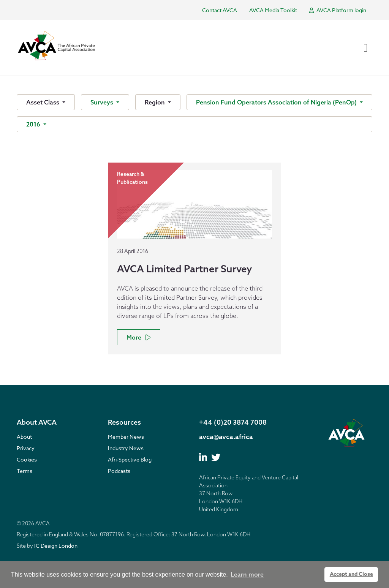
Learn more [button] (247, 574)
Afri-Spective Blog (130, 459)
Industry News (126, 448)
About (24, 437)
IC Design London (56, 546)
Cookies (27, 459)
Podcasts (119, 471)
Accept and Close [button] (351, 574)
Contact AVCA (220, 10)
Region (156, 102)
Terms (25, 471)
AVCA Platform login (338, 10)
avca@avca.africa (226, 437)
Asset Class (43, 102)
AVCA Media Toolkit (273, 10)
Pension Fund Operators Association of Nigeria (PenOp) (277, 102)
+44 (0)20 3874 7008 (233, 422)
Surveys (103, 102)
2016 (34, 124)
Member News (126, 437)
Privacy (26, 448)
